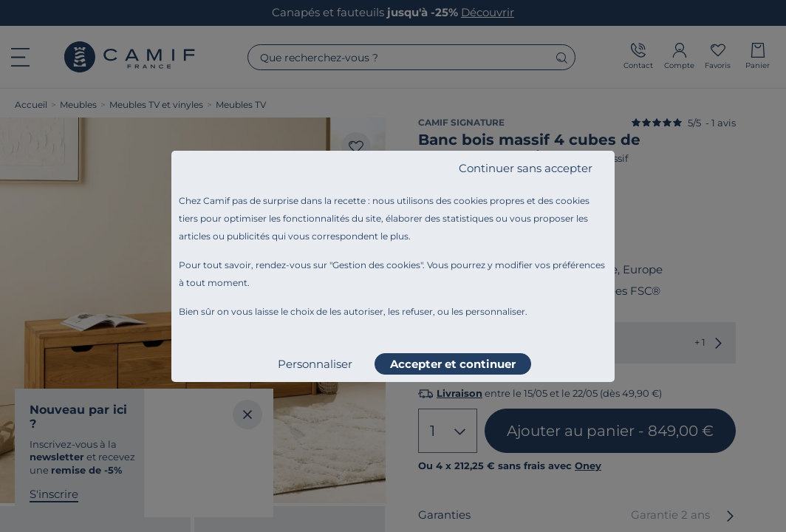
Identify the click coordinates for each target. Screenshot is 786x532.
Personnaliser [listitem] (315, 364)
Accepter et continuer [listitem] (453, 364)
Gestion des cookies (376, 265)
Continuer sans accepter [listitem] (526, 168)
